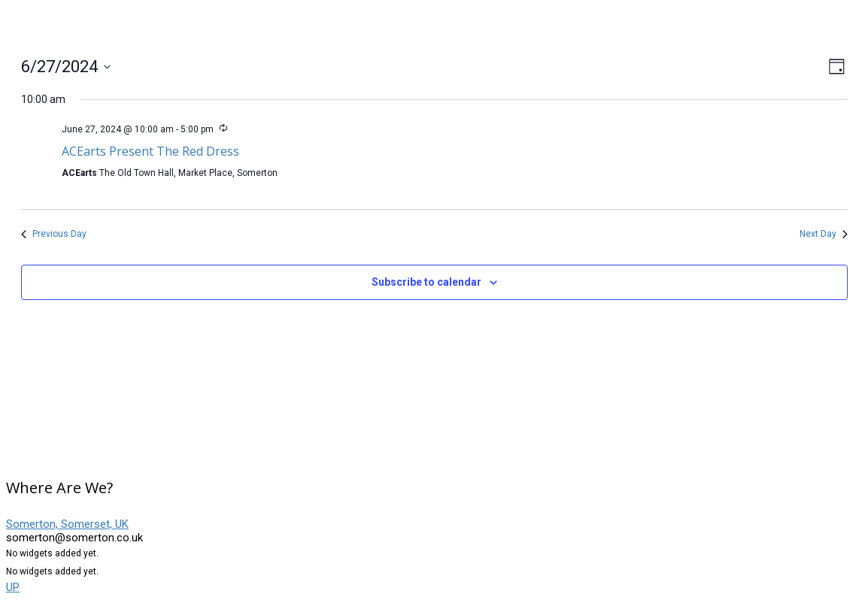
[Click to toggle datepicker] (66, 67)
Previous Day (54, 234)
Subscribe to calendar (426, 282)
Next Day (824, 234)
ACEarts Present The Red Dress (150, 151)
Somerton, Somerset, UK (67, 524)
